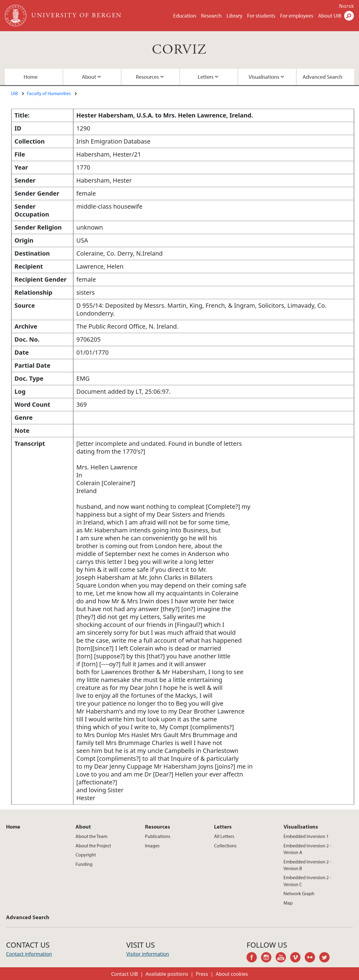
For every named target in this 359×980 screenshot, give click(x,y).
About (89, 77)
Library (234, 16)
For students (261, 16)
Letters (206, 77)
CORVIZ (179, 50)
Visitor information (148, 954)
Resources (147, 77)
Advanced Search (322, 77)
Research (211, 16)
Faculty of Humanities (49, 93)
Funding (84, 864)
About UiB (330, 16)
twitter (327, 958)
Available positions (167, 974)
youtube (283, 958)
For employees (297, 16)
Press (202, 974)
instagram (268, 958)
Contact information (29, 954)
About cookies (232, 974)
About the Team (91, 836)
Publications (158, 836)
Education (185, 16)
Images (152, 846)
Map (288, 903)
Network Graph (299, 893)
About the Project (93, 846)
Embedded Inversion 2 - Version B (307, 865)
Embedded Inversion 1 (306, 836)
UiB (14, 93)
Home (31, 77)
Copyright (86, 855)
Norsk (347, 6)
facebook (254, 958)
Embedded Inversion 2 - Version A (307, 849)
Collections (225, 846)
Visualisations (264, 77)
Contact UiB (124, 974)
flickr (312, 958)
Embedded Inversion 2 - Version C (307, 881)
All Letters (224, 836)
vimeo (297, 958)
